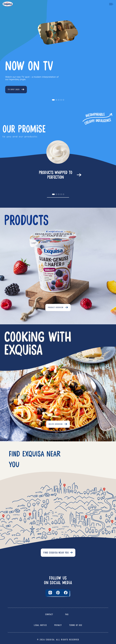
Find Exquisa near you (56, 553)
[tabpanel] (58, 161)
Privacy (58, 625)
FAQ (67, 614)
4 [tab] (62, 101)
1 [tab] (53, 101)
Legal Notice (40, 625)
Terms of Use (76, 625)
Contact (49, 614)
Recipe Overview (56, 424)
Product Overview (56, 307)
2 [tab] (57, 101)
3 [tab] (59, 101)
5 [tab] (64, 101)
